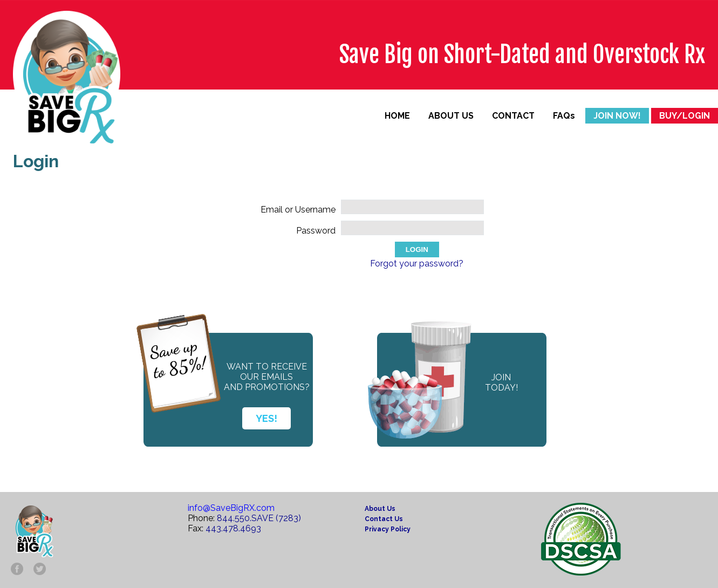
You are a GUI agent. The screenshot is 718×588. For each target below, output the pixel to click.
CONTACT (513, 116)
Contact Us (384, 519)
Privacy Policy (388, 529)
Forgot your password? (417, 264)
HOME (397, 116)
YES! (266, 418)
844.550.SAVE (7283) (259, 518)
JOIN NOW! (617, 116)
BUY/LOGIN (685, 116)
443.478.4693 (233, 528)
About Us (380, 509)
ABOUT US (451, 116)
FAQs (564, 116)
